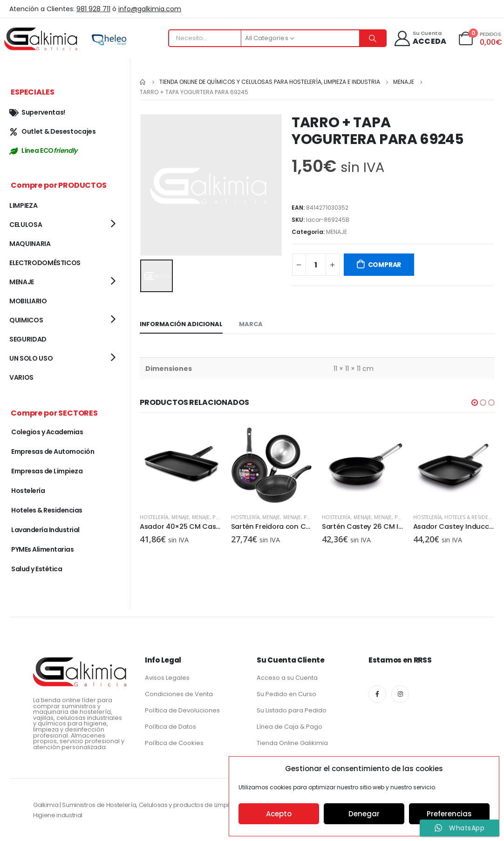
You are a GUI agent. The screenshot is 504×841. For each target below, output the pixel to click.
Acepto (279, 814)
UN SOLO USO (31, 358)
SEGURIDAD (28, 339)
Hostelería (154, 517)
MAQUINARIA (30, 244)
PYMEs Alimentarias (42, 549)
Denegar (364, 814)
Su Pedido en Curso (286, 694)
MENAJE (337, 232)
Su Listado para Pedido (292, 710)
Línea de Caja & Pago (289, 727)
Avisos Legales (167, 678)
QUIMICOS (26, 320)
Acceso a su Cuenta (287, 678)
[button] (475, 403)
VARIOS (21, 377)
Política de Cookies (174, 743)
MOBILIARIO (28, 301)
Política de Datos (170, 727)
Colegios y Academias (47, 432)
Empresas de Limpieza (47, 471)
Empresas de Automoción (53, 451)
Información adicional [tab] (181, 324)
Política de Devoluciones (182, 710)
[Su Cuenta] (420, 38)
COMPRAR (385, 265)
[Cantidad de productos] (316, 265)
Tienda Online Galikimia (292, 743)
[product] (181, 465)
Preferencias (449, 814)
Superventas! (37, 112)
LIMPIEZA (23, 205)
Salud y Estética (37, 569)
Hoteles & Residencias (473, 517)
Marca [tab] (251, 324)
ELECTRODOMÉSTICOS (45, 263)
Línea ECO (43, 150)
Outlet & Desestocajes (53, 131)
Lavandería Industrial (45, 530)
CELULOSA (26, 225)
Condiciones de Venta (179, 694)
